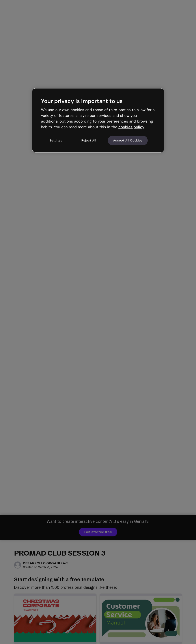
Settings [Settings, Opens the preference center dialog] (56, 140)
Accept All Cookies (128, 140)
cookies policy (131, 127)
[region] (98, 120)
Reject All (89, 140)
